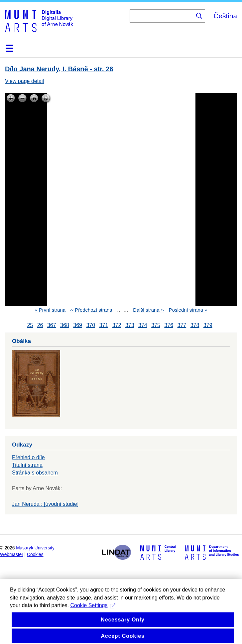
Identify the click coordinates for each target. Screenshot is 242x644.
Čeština (225, 16)
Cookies (35, 555)
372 (117, 325)
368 (65, 325)
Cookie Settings (93, 617)
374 (143, 325)
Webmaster (12, 555)
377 (182, 325)
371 (104, 325)
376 (169, 325)
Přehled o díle (28, 457)
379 (208, 325)
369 (78, 325)
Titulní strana (27, 465)
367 (52, 325)
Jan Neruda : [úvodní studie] (45, 504)
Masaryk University (35, 548)
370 (91, 325)
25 (30, 325)
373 (130, 325)
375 (156, 325)
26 (40, 325)
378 (195, 325)
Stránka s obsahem (35, 473)
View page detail (24, 81)
